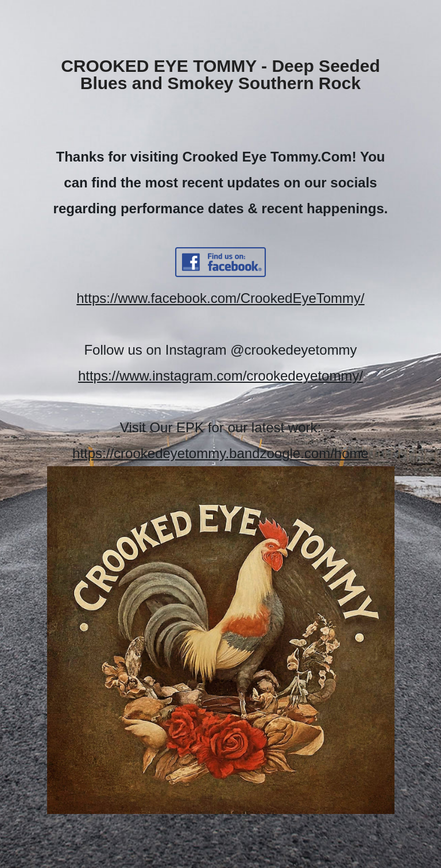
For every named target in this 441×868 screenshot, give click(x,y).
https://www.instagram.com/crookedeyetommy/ (220, 376)
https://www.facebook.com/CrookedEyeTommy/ (220, 298)
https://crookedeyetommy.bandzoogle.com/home (220, 453)
